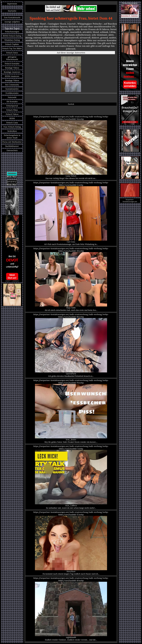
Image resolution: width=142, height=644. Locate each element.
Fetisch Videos (12, 114)
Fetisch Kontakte (12, 64)
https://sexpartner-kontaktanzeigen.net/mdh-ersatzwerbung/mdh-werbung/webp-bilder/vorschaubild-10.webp (71, 609)
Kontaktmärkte (12, 89)
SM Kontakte (12, 102)
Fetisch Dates (12, 53)
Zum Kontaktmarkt (12, 18)
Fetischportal (12, 106)
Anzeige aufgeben (12, 22)
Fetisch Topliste (12, 44)
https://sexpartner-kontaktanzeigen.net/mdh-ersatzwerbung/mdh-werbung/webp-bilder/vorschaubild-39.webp (71, 279)
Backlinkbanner (12, 146)
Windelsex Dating (12, 40)
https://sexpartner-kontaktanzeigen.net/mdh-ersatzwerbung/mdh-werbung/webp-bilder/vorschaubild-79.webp (71, 411)
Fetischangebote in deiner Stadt (12, 137)
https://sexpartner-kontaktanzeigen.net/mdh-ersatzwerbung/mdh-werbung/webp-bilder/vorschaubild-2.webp (71, 213)
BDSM (12, 118)
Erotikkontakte (12, 93)
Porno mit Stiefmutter (12, 142)
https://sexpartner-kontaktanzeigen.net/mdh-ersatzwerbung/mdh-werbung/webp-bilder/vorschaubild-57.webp (71, 543)
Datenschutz (12, 150)
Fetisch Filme (12, 110)
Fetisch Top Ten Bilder (12, 48)
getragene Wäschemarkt (12, 58)
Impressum (12, 4)
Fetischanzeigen (12, 32)
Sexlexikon (12, 131)
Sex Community (12, 85)
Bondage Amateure (12, 72)
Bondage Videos (12, 68)
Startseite (12, 11)
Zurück (71, 104)
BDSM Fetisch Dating (12, 36)
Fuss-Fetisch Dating (12, 127)
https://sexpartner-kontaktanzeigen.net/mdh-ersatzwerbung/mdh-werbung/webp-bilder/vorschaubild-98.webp (71, 345)
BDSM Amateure (12, 76)
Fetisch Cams (12, 123)
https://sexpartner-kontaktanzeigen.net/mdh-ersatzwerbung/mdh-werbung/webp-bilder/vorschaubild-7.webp (71, 477)
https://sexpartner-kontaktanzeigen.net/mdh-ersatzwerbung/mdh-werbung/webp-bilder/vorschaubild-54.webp (71, 147)
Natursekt (12, 97)
